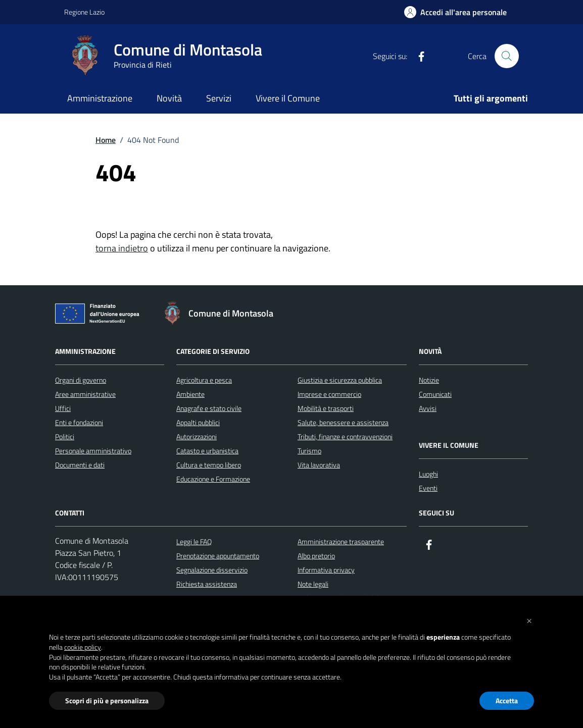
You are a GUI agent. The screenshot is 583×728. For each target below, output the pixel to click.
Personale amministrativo (93, 451)
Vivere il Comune (288, 98)
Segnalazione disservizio (212, 570)
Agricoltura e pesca (204, 380)
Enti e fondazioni (79, 422)
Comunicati (435, 394)
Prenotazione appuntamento (218, 556)
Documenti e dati (80, 465)
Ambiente (190, 394)
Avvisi (428, 408)
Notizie (429, 380)
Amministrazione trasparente (341, 541)
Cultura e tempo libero (209, 465)
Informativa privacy (326, 570)
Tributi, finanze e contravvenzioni (345, 436)
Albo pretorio (316, 556)
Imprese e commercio (329, 394)
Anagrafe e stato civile (209, 408)
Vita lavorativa (319, 465)
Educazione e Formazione (213, 479)
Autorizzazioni (197, 436)
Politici (65, 436)
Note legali (313, 584)
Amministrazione (100, 98)
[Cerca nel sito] (507, 56)
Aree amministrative (85, 394)
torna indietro (122, 248)
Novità (169, 98)
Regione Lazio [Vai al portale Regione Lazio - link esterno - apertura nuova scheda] (84, 12)
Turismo (309, 451)
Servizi (219, 98)
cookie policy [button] (83, 647)
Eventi (428, 488)
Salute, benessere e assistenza (343, 422)
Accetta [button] (507, 700)
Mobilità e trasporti (326, 408)
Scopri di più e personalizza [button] (107, 700)
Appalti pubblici (198, 422)
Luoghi (428, 474)
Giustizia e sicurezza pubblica (340, 380)
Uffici (63, 408)
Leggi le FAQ (194, 541)
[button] (529, 620)
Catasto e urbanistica (207, 451)
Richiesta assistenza (207, 584)
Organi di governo (81, 380)
